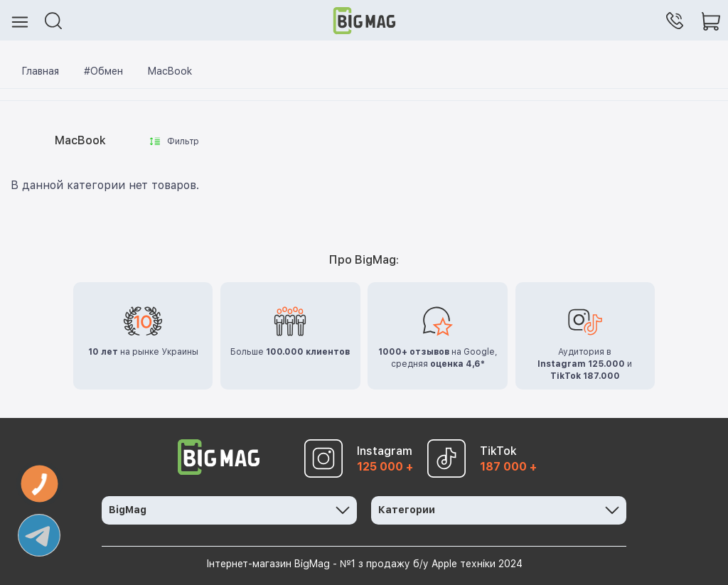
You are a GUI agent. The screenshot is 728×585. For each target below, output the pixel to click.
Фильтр (175, 141)
